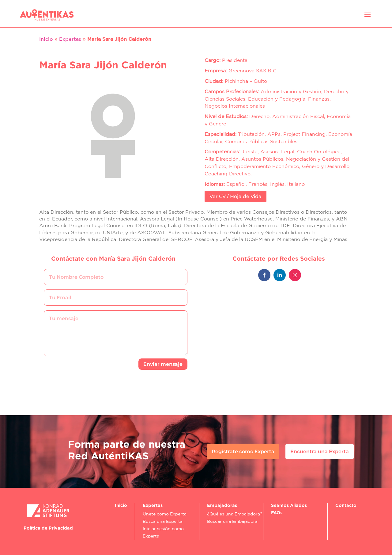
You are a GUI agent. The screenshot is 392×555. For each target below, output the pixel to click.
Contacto (346, 505)
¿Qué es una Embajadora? (235, 514)
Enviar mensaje (163, 364)
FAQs (277, 513)
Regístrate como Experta (243, 452)
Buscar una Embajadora (232, 521)
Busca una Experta (163, 521)
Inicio (46, 39)
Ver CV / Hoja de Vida (236, 196)
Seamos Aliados (289, 505)
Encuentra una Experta (320, 452)
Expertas (70, 39)
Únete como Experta (165, 514)
